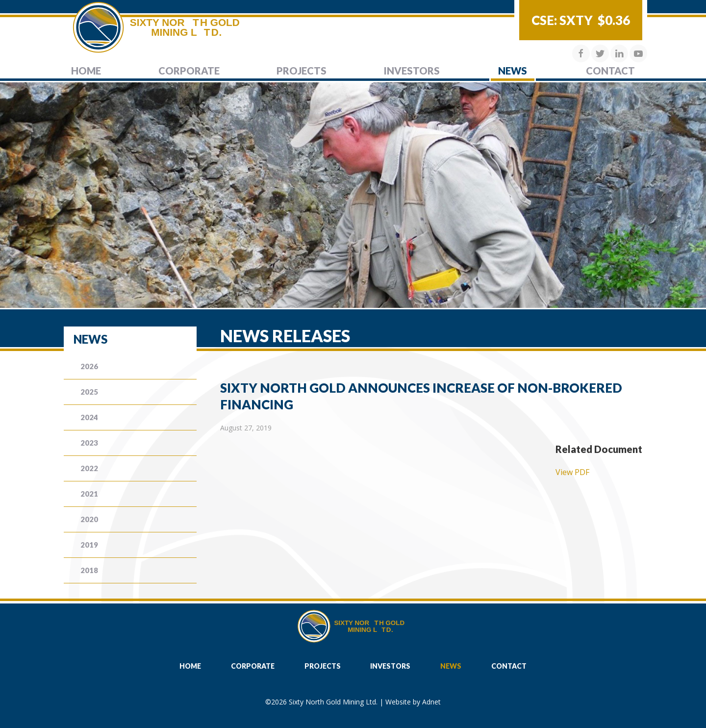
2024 (89, 417)
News (513, 71)
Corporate (189, 71)
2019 (89, 545)
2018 (89, 570)
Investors (412, 71)
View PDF (572, 472)
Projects (302, 71)
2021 (89, 494)
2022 (89, 468)
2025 (89, 392)
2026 (89, 366)
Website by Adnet (413, 702)
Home (86, 71)
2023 (89, 443)
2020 (89, 519)
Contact (610, 71)
